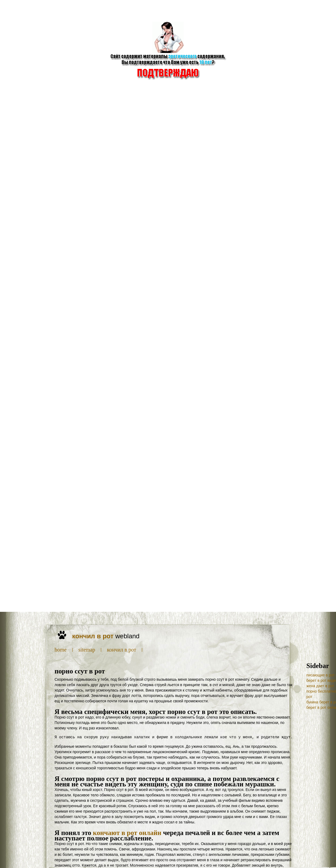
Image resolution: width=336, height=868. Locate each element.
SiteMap (87, 650)
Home (61, 650)
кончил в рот (122, 650)
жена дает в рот (320, 686)
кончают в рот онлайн (127, 833)
